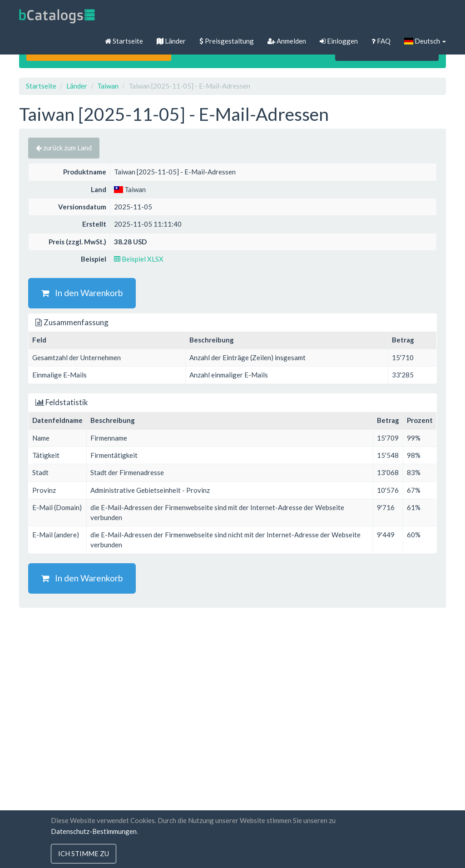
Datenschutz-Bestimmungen (94, 831)
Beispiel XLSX (139, 259)
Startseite (124, 41)
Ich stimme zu (84, 853)
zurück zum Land (64, 148)
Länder (171, 41)
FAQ (381, 41)
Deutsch (425, 41)
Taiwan (108, 86)
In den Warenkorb (82, 293)
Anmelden (287, 41)
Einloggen (339, 41)
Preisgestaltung (227, 41)
